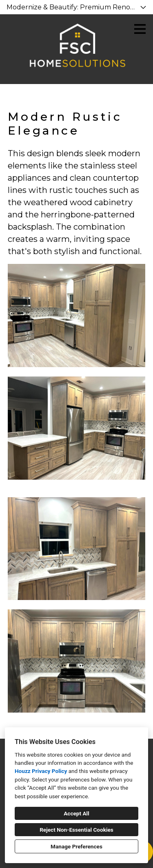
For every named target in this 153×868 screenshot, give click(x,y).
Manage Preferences (76, 846)
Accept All (76, 813)
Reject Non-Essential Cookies (76, 830)
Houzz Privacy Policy (41, 771)
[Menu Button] (140, 29)
